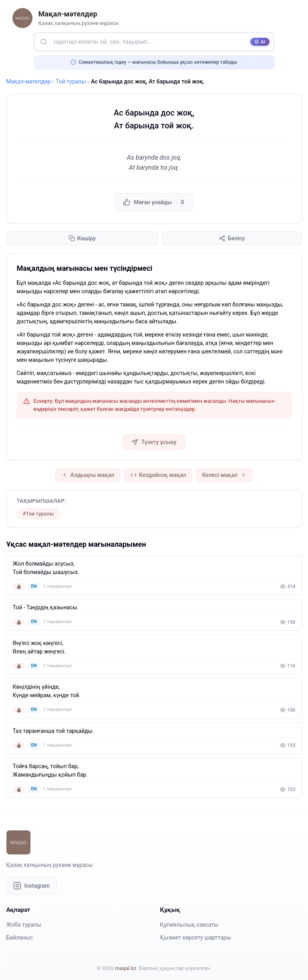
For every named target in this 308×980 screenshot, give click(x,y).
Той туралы (71, 81)
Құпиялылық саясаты (189, 925)
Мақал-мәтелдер (29, 81)
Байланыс (20, 937)
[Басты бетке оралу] (22, 18)
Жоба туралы (24, 925)
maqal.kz (126, 968)
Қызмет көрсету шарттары (196, 937)
